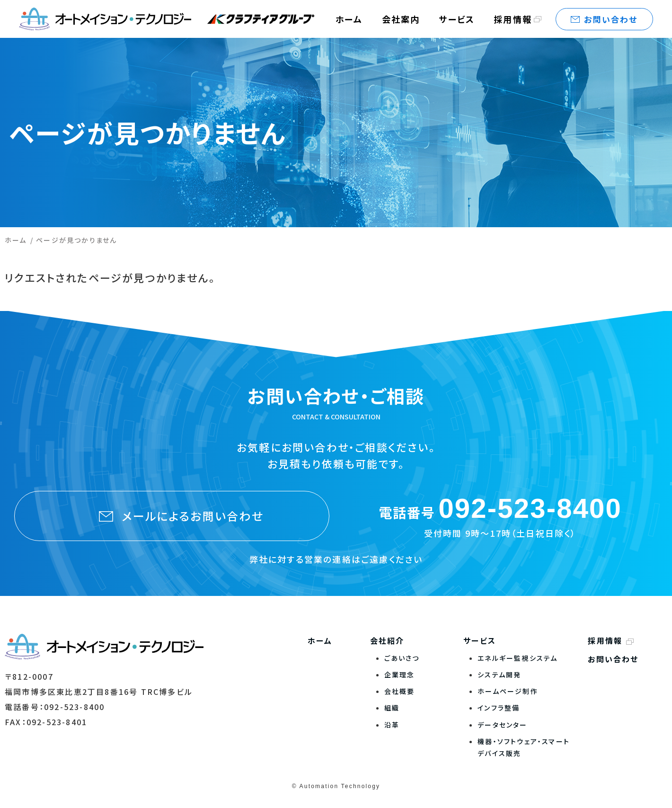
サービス (480, 640)
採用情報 (513, 19)
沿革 (392, 725)
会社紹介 (387, 640)
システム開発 (499, 675)
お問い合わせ (613, 659)
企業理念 (400, 675)
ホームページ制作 (508, 691)
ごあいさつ (402, 658)
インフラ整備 (499, 708)
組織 (392, 708)
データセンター (502, 725)
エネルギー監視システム (517, 658)
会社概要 (400, 691)
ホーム (16, 240)
